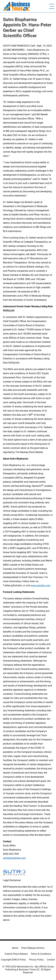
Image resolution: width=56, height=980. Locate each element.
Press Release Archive (33, 948)
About (15, 948)
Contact (51, 960)
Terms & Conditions (41, 954)
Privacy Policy (36, 960)
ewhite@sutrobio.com (14, 858)
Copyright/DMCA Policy (14, 960)
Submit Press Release (16, 954)
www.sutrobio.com (40, 585)
